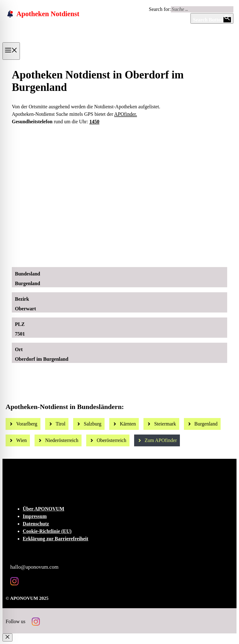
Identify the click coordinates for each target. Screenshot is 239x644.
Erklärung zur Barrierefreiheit (56, 539)
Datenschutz (36, 524)
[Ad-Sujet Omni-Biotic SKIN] (122, 255)
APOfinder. (126, 114)
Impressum (35, 516)
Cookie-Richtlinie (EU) (47, 531)
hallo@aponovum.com (34, 567)
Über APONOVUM (43, 509)
